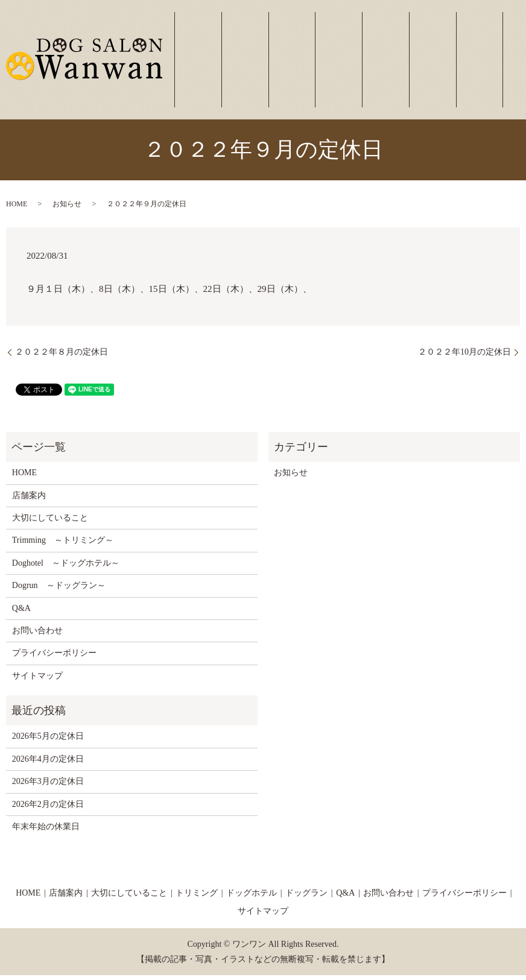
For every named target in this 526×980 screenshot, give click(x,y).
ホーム (252, 68)
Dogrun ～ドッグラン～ (59, 590)
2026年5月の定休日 (48, 741)
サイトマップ (37, 681)
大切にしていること (323, 68)
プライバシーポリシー (54, 658)
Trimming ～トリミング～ (63, 545)
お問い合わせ (501, 68)
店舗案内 (281, 68)
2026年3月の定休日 (48, 786)
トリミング (359, 68)
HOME (17, 209)
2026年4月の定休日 (48, 764)
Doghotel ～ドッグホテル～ (66, 568)
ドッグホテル (394, 68)
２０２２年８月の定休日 (62, 357)
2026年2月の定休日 (48, 809)
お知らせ (67, 209)
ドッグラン (430, 68)
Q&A (21, 613)
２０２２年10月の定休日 (464, 357)
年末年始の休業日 (46, 831)
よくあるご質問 (465, 68)
